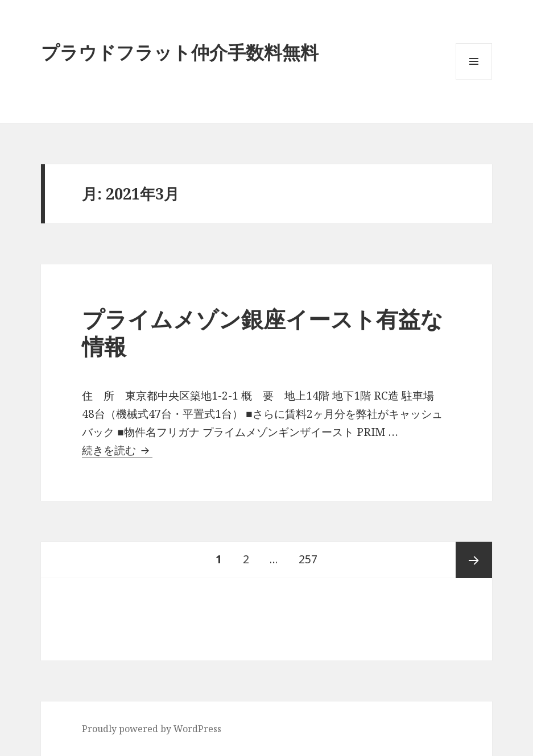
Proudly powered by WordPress (152, 729)
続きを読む (117, 450)
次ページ (474, 560)
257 (308, 560)
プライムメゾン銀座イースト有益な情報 (263, 332)
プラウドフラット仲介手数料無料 (180, 52)
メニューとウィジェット (474, 79)
